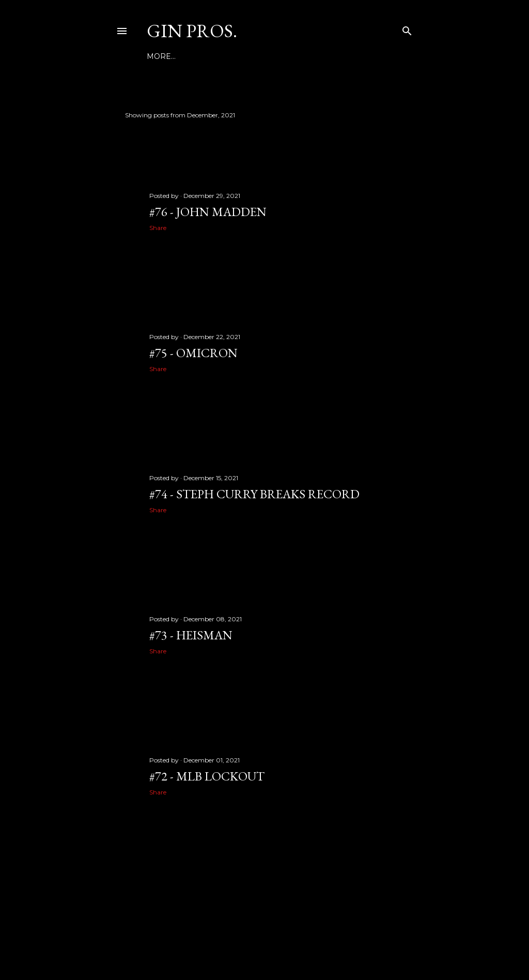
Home (159, 56)
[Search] (407, 29)
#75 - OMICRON (193, 353)
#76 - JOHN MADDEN (208, 212)
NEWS (189, 56)
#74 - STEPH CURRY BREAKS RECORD (254, 494)
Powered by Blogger (264, 931)
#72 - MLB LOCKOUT (207, 776)
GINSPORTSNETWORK (250, 56)
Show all (386, 115)
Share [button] (158, 228)
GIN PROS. (192, 31)
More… (314, 56)
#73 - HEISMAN (191, 635)
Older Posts (386, 867)
